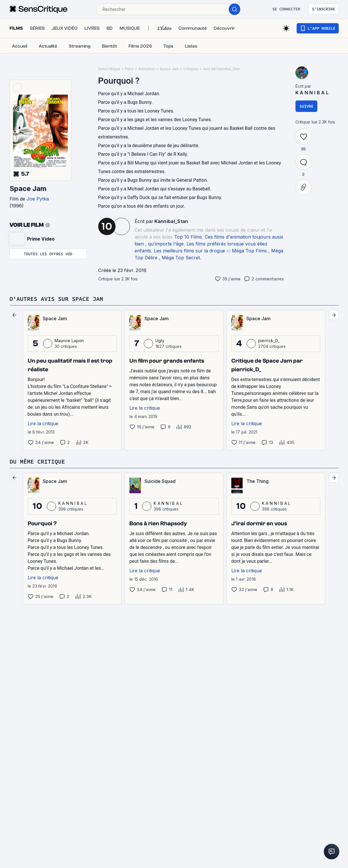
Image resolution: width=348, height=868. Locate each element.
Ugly (160, 341)
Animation (147, 69)
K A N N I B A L (312, 93)
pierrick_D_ (269, 341)
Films (129, 69)
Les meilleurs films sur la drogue (189, 251)
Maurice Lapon (69, 341)
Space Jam (28, 189)
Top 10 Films (188, 237)
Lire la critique (43, 423)
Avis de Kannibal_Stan (222, 69)
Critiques (191, 69)
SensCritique (109, 69)
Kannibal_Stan (171, 221)
